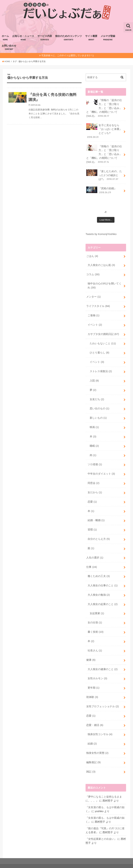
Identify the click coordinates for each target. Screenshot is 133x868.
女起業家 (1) (97, 605)
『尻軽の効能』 (101, 189)
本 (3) (93, 431)
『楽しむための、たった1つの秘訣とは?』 (104, 174)
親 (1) (91, 541)
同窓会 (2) (93, 477)
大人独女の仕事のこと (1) (103, 578)
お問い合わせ (9, 48)
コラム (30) (93, 272)
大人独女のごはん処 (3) (101, 263)
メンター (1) (93, 294)
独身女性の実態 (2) (97, 742)
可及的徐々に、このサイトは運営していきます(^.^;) (67, 55)
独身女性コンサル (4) (100, 724)
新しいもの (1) (98, 413)
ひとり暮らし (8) (99, 349)
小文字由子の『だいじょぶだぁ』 (89, 860)
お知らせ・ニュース (23, 38)
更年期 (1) (93, 678)
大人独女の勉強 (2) (99, 587)
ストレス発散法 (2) (101, 367)
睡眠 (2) (94, 440)
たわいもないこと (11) (103, 340)
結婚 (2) (92, 733)
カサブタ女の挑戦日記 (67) (103, 331)
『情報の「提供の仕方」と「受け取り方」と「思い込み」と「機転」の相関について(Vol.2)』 (104, 108)
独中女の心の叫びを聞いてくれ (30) (105, 283)
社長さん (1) (95, 642)
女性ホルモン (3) (97, 669)
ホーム (5, 38)
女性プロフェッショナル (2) (102, 697)
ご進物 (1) (93, 312)
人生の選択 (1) (95, 550)
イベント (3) (97, 358)
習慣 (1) (92, 523)
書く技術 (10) (96, 623)
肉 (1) (93, 450)
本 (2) (91, 633)
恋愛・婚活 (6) (95, 715)
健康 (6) (91, 651)
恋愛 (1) (92, 496)
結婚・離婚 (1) (96, 514)
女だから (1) (95, 486)
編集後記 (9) (93, 752)
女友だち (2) (97, 395)
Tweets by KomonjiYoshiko (101, 232)
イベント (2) (95, 322)
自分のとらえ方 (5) (99, 532)
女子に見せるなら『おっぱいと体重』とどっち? (104, 130)
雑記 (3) (91, 761)
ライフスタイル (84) (98, 303)
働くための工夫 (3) (99, 569)
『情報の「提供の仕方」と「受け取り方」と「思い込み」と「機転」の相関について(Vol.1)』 (104, 153)
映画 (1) (94, 422)
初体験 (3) (92, 687)
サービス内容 (45, 38)
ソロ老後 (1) (95, 459)
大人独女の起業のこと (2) (103, 596)
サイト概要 (91, 38)
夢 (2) (93, 386)
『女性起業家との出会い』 (101, 827)
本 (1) (91, 505)
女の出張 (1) (95, 614)
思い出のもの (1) (99, 404)
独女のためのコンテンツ (69, 38)
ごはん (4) (92, 254)
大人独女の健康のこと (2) (103, 660)
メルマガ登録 (108, 38)
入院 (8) (94, 376)
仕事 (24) (92, 560)
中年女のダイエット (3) (101, 468)
